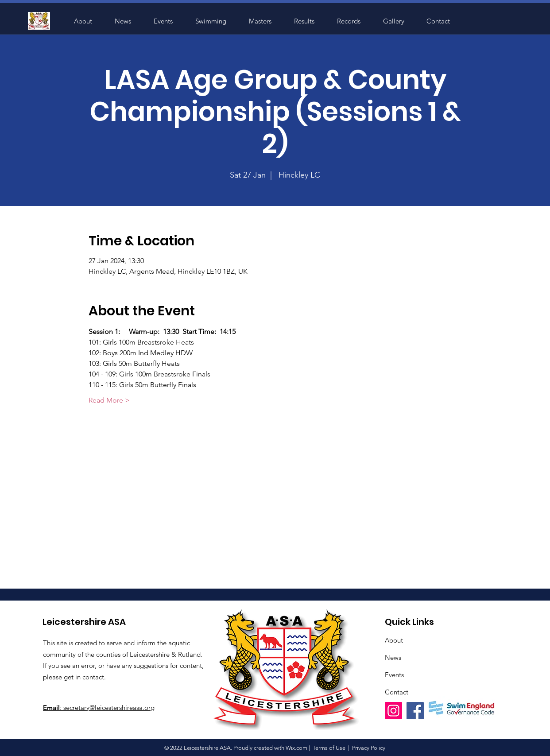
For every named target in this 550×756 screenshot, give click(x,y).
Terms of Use (329, 748)
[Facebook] (415, 711)
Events (394, 675)
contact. (94, 677)
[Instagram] (393, 711)
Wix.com (296, 748)
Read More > (109, 400)
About (394, 640)
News (393, 657)
